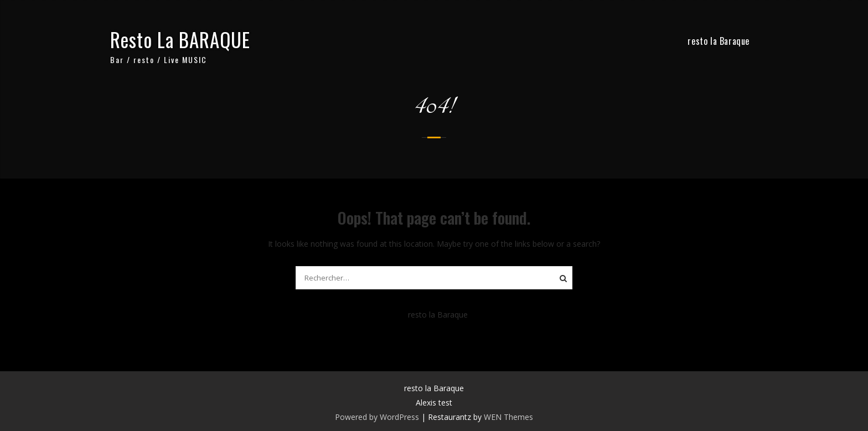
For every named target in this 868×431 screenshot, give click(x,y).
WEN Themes (508, 417)
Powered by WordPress (377, 417)
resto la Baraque (719, 41)
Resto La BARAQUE (180, 39)
